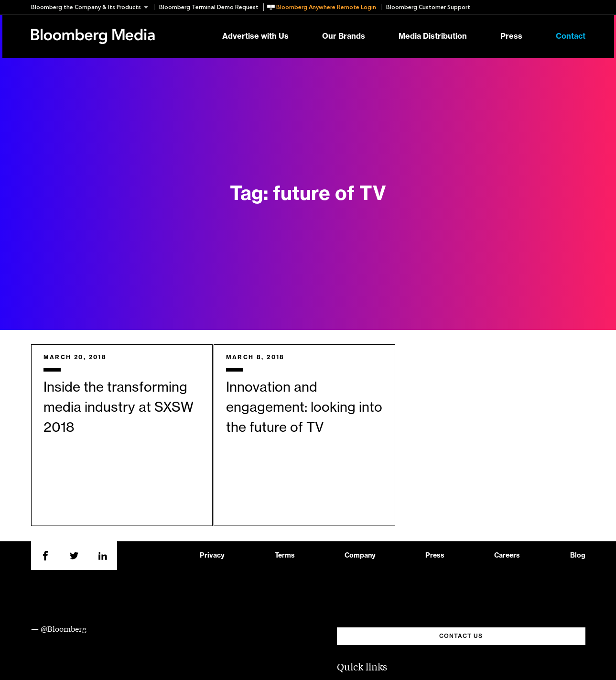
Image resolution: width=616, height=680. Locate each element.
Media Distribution (433, 36)
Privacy (212, 556)
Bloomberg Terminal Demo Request (209, 7)
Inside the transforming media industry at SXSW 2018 (119, 407)
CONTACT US (461, 636)
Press (511, 36)
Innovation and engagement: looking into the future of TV (304, 407)
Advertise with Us (255, 36)
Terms (285, 556)
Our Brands (344, 36)
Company (360, 556)
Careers (507, 556)
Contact (571, 36)
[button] (92, 7)
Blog (578, 556)
